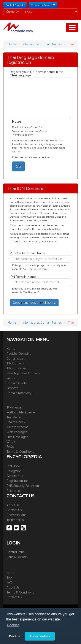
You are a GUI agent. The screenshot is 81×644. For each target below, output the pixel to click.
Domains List (15, 359)
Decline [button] (15, 636)
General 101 (15, 476)
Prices (11, 378)
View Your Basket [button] (43, 5)
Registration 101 (17, 481)
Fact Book (13, 466)
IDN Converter (16, 368)
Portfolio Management (22, 412)
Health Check (16, 422)
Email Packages (17, 437)
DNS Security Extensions (23, 486)
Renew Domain (17, 557)
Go (18, 166)
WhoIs (11, 442)
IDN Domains (16, 363)
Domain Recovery (19, 393)
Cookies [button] (13, 625)
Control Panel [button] (15, 5)
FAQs (10, 447)
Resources (14, 491)
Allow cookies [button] (40, 636)
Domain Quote (17, 383)
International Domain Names (42, 44)
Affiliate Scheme (17, 427)
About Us (13, 505)
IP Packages (15, 407)
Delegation (14, 471)
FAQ (9, 582)
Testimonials (15, 520)
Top (9, 578)
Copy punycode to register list (34, 303)
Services (12, 388)
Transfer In (14, 417)
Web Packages (17, 432)
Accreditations (16, 515)
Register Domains (19, 354)
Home (12, 44)
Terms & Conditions (20, 452)
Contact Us (14, 510)
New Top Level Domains (24, 373)
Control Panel (16, 552)
